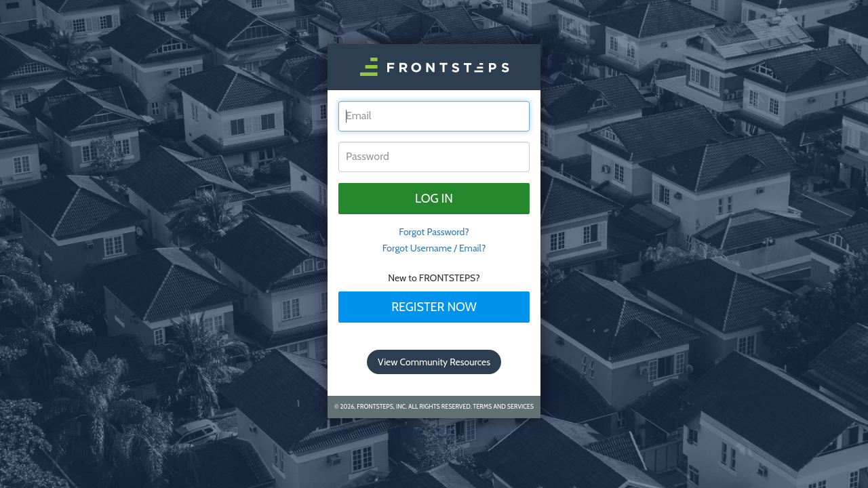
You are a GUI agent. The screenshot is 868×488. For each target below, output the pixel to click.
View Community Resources (434, 362)
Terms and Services (504, 406)
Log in (434, 199)
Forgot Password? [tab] (434, 232)
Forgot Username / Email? (434, 248)
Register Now (434, 307)
